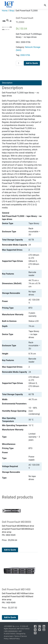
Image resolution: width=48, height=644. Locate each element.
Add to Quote (32, 63)
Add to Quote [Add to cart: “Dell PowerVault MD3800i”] (10, 550)
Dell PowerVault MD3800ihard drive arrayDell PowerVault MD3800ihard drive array (19, 527)
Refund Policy (15, 639)
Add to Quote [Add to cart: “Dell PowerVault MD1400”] (10, 617)
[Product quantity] (20, 63)
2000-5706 (25, 55)
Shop (12, 11)
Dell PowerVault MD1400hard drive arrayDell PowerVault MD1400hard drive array (19, 594)
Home (5, 11)
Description (7, 83)
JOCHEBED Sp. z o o (12, 626)
